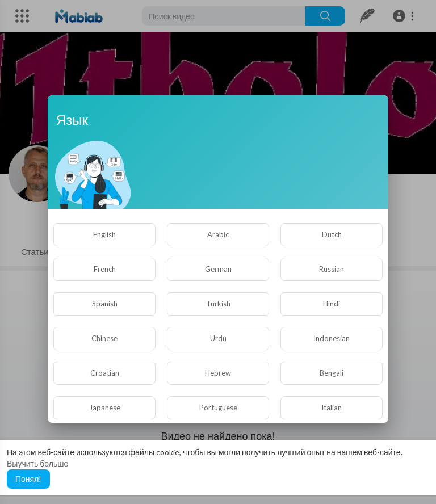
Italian (332, 408)
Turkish (218, 304)
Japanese (105, 408)
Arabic (218, 234)
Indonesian (332, 338)
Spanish (105, 304)
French (105, 269)
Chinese (104, 338)
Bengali (332, 373)
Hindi (332, 304)
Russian (332, 269)
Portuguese (218, 408)
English (104, 234)
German (218, 269)
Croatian (105, 373)
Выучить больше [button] (37, 463)
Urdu (218, 338)
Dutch (332, 234)
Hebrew (218, 373)
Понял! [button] (28, 479)
